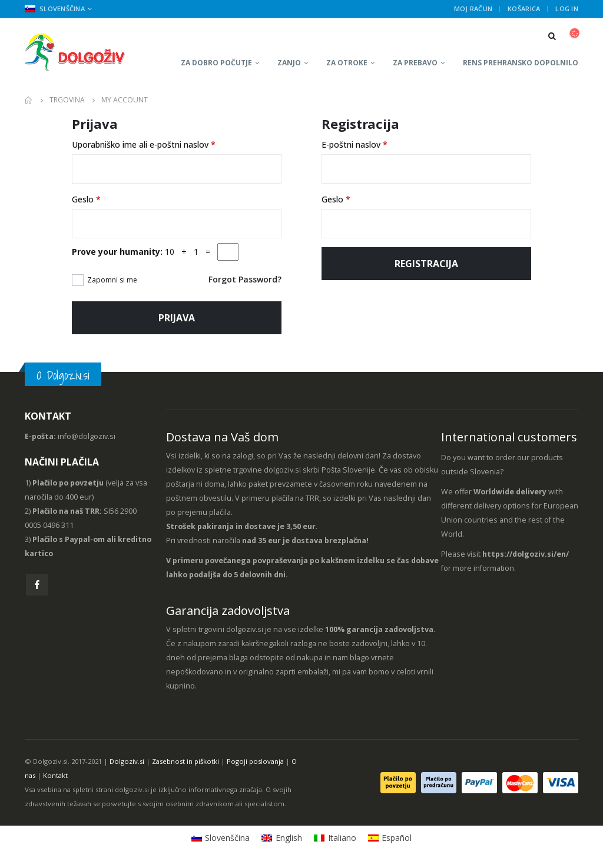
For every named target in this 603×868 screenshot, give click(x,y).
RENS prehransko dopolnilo (521, 63)
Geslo (86, 199)
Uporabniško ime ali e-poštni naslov (144, 144)
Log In (567, 9)
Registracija (426, 264)
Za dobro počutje (216, 63)
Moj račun (473, 9)
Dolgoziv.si (127, 761)
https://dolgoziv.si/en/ (526, 554)
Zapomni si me (112, 280)
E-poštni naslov (354, 144)
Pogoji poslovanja (255, 761)
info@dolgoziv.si (87, 436)
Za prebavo (415, 63)
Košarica (524, 9)
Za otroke (347, 63)
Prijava (177, 318)
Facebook (37, 585)
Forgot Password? (245, 279)
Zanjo (289, 63)
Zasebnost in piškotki (185, 761)
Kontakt (55, 775)
